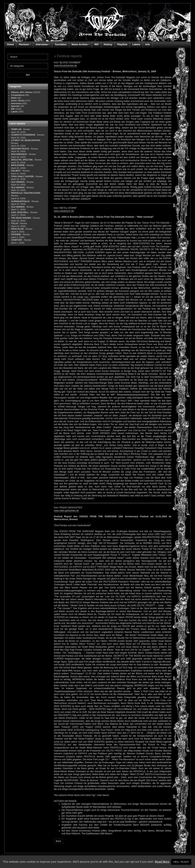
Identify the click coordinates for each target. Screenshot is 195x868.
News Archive (80, 44)
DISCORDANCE (19, 154)
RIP (97, 44)
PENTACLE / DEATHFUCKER (26, 193)
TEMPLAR (16, 129)
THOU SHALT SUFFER (22, 176)
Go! (28, 75)
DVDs (14, 98)
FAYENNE (16, 234)
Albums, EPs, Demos (22, 92)
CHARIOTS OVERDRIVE (23, 135)
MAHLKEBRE (18, 165)
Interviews (42, 44)
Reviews (24, 44)
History (108, 44)
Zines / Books (18, 101)
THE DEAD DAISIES (21, 218)
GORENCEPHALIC (20, 201)
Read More (162, 862)
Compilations (18, 95)
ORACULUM (17, 229)
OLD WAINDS (18, 182)
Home (10, 44)
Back (59, 841)
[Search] (28, 57)
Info (148, 44)
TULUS (15, 223)
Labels (136, 44)
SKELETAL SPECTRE (22, 160)
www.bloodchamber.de (65, 66)
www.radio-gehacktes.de (66, 511)
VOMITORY (17, 240)
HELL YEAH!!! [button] (181, 862)
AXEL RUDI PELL (20, 212)
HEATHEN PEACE (20, 149)
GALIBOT (16, 171)
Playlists (122, 44)
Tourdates (61, 44)
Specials (15, 106)
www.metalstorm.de (64, 211)
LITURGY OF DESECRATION (25, 140)
